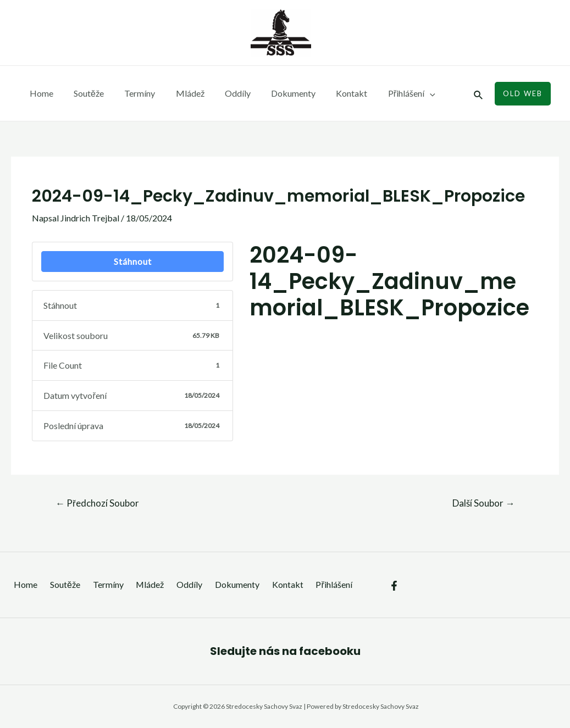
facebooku (330, 651)
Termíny (132, 93)
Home (40, 93)
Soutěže (84, 93)
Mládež (180, 93)
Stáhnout (133, 261)
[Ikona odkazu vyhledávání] (479, 93)
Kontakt (333, 93)
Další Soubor (483, 503)
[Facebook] (394, 578)
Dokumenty (277, 93)
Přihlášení (390, 93)
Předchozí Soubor (97, 503)
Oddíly (225, 93)
